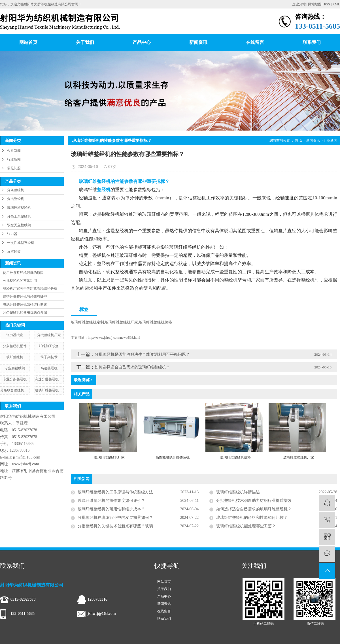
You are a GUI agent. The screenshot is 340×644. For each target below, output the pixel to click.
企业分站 (299, 4)
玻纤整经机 (15, 357)
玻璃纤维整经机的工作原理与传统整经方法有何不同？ (125, 492)
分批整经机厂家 (49, 335)
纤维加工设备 (49, 346)
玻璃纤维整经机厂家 (121, 322)
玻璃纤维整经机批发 (49, 390)
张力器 (12, 234)
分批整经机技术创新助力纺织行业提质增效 (254, 501)
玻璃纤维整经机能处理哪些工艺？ (246, 526)
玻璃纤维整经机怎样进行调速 (25, 304)
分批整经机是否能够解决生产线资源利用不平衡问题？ (142, 354)
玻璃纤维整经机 (19, 208)
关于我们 (85, 42)
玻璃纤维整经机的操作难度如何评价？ (111, 501)
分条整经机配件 (15, 346)
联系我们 (312, 42)
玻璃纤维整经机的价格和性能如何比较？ (252, 518)
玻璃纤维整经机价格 (155, 322)
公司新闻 (14, 151)
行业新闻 (14, 159)
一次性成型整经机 (21, 243)
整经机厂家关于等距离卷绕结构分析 (30, 289)
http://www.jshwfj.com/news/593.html (114, 338)
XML (336, 4)
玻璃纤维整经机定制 (87, 322)
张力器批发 (15, 335)
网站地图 (315, 4)
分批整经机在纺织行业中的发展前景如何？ (115, 518)
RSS (327, 4)
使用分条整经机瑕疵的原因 (23, 273)
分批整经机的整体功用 (20, 281)
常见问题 (14, 168)
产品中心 (142, 42)
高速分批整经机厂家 (49, 379)
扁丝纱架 (14, 251)
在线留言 (255, 42)
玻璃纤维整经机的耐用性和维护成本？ (111, 509)
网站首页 (28, 42)
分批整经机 (16, 199)
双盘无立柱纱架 (19, 225)
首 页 (299, 140)
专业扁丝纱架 (15, 368)
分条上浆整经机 (19, 216)
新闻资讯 (198, 42)
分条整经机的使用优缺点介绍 (25, 312)
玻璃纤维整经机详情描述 (238, 492)
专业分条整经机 (15, 379)
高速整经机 (49, 368)
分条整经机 (16, 190)
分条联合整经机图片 (15, 390)
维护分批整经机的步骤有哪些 (25, 297)
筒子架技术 (49, 357)
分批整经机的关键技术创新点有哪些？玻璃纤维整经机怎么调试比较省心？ (138, 526)
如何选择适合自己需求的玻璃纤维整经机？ (132, 367)
